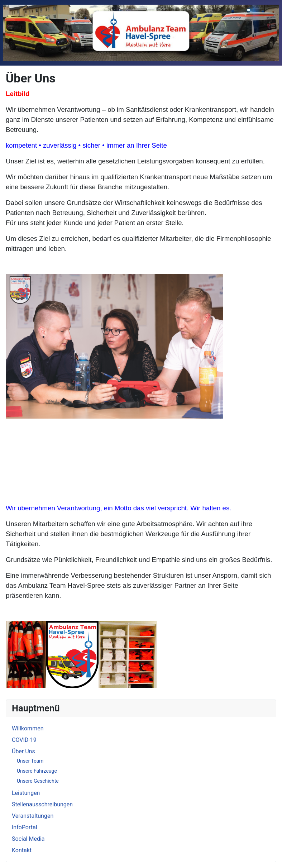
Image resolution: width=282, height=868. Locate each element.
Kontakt (22, 850)
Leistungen (26, 793)
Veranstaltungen (33, 816)
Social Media (28, 839)
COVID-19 (24, 740)
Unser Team (30, 761)
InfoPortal (25, 827)
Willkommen (28, 728)
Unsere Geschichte (38, 781)
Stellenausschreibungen (42, 804)
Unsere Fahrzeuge (37, 771)
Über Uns (23, 751)
